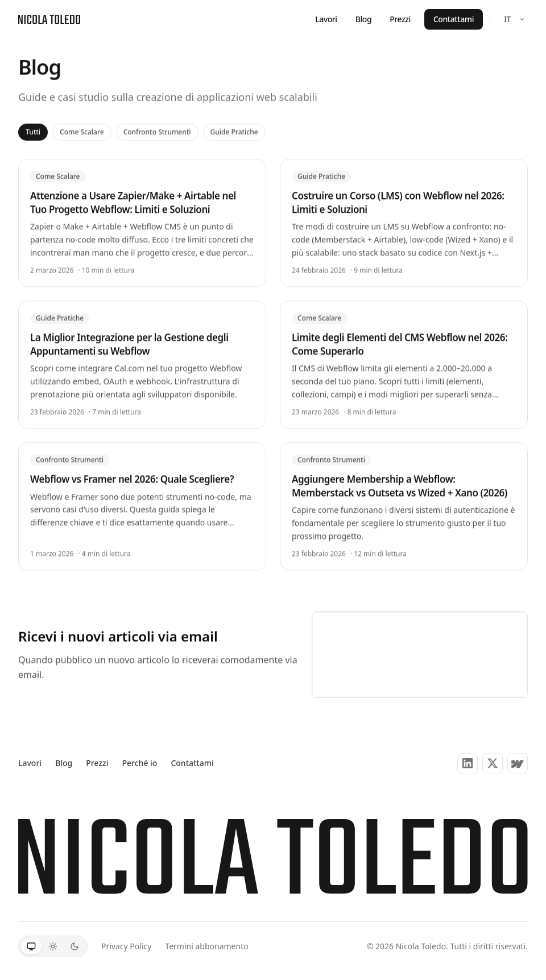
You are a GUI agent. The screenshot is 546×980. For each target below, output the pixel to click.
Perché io (140, 763)
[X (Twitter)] (493, 763)
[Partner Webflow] (518, 763)
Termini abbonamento (206, 946)
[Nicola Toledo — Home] (49, 19)
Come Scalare (82, 128)
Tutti (33, 128)
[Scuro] (75, 946)
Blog (363, 19)
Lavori (326, 19)
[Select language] (514, 19)
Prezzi (400, 19)
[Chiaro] (53, 946)
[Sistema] (31, 946)
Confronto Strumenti (157, 128)
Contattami (454, 19)
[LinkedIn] (468, 763)
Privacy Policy (126, 946)
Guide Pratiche (234, 128)
